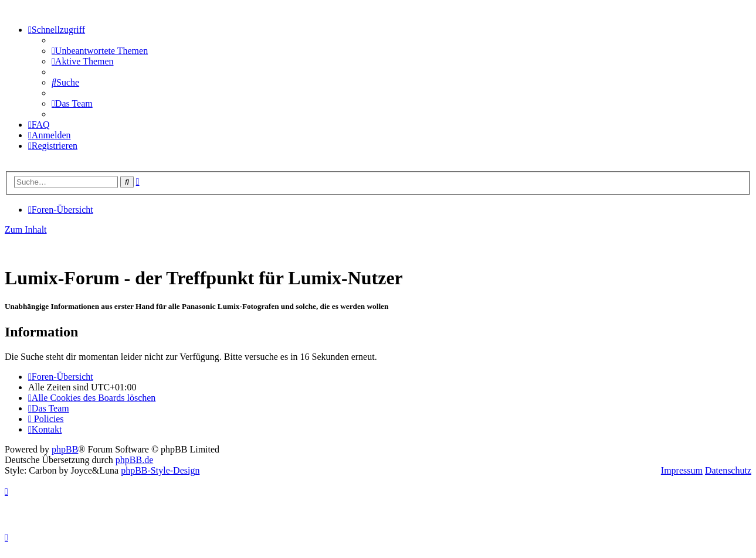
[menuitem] (100, 51)
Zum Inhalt (26, 229)
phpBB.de (134, 460)
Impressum (682, 470)
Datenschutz (728, 470)
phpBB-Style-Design (160, 470)
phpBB (65, 449)
